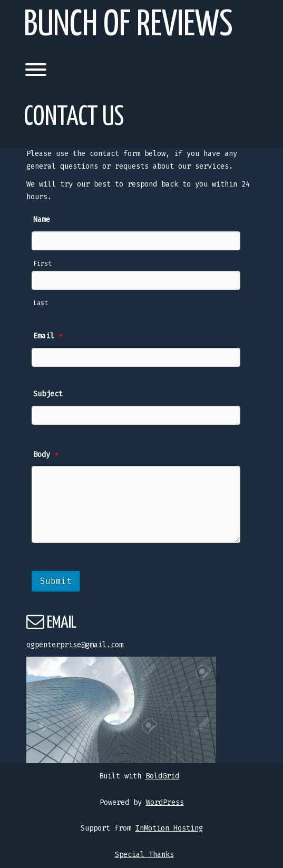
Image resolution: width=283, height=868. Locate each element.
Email (48, 336)
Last (41, 303)
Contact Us (74, 118)
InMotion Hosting (169, 828)
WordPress (165, 802)
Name (42, 220)
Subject (48, 394)
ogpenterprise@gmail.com (75, 645)
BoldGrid (162, 776)
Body (46, 455)
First (42, 264)
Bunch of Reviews (128, 26)
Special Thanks (144, 855)
